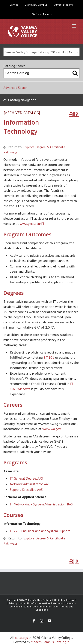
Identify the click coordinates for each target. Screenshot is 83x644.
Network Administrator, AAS (30, 484)
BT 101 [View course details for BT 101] (49, 357)
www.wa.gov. (52, 429)
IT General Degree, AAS (26, 478)
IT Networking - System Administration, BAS (41, 504)
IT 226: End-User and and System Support (40, 531)
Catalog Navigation (22, 100)
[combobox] (41, 52)
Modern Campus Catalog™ (50, 642)
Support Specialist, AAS (26, 490)
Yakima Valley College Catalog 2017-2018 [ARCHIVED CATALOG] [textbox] (42, 52)
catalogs (22, 638)
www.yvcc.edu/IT (32, 224)
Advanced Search (15, 88)
